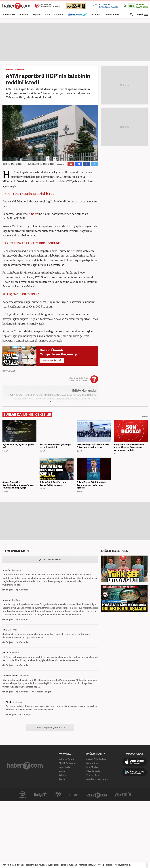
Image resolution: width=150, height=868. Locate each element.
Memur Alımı (93, 763)
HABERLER (10, 70)
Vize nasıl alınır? (94, 775)
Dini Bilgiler (92, 767)
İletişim (62, 779)
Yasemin (123, 795)
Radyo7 (41, 795)
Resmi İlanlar (112, 15)
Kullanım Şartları (67, 759)
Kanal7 (22, 795)
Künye (62, 771)
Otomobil (96, 15)
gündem (33, 214)
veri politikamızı (107, 865)
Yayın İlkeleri (65, 767)
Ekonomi (59, 15)
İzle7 (97, 795)
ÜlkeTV (74, 795)
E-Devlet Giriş (93, 771)
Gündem (24, 15)
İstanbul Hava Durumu (97, 779)
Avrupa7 (58, 795)
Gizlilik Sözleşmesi (68, 763)
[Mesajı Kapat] (147, 865)
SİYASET (21, 70)
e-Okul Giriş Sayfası (96, 759)
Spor (48, 15)
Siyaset (37, 15)
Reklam (62, 775)
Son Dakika (9, 15)
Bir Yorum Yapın (50, 560)
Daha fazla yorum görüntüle (50, 728)
